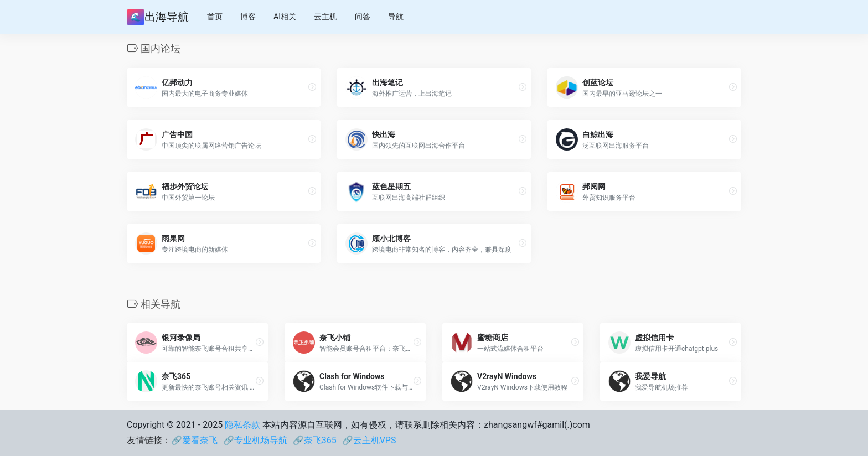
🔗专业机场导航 (255, 440)
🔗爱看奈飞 (194, 440)
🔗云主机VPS (369, 440)
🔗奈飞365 (315, 440)
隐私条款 (242, 425)
